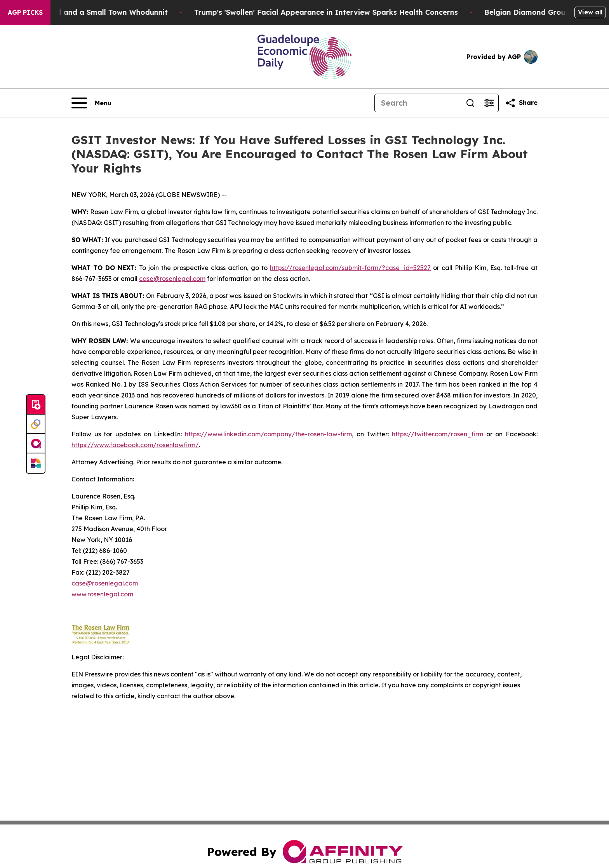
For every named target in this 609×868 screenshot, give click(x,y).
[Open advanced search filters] (489, 103)
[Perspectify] (36, 424)
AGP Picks (25, 12)
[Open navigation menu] (91, 103)
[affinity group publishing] (36, 444)
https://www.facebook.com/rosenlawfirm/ (135, 445)
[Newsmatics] (36, 463)
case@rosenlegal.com (172, 279)
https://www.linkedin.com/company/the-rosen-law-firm (268, 434)
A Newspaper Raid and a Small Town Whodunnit (90, 12)
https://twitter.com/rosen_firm (438, 434)
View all (590, 12)
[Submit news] (36, 405)
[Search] (418, 103)
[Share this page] (521, 103)
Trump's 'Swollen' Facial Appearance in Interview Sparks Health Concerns (335, 12)
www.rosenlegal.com (102, 594)
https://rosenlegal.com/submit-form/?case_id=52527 (350, 268)
